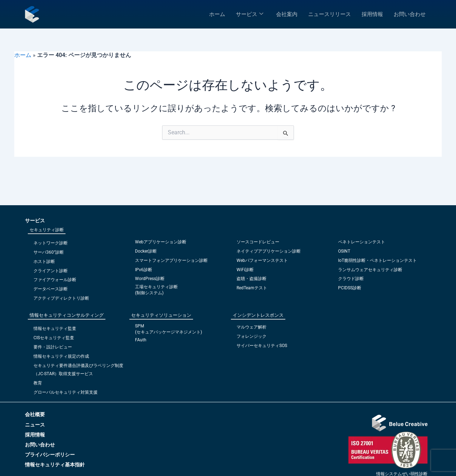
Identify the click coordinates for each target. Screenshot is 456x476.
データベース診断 (51, 291)
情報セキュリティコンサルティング (67, 317)
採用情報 (372, 14)
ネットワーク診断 (51, 246)
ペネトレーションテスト (362, 245)
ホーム (217, 14)
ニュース (35, 425)
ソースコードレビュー (258, 245)
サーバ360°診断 (49, 255)
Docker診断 (146, 254)
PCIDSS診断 (350, 290)
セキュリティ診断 (47, 233)
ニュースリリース (330, 14)
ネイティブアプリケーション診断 (269, 254)
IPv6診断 (144, 272)
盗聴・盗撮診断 (252, 281)
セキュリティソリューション (161, 317)
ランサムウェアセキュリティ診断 (370, 272)
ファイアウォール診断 (55, 282)
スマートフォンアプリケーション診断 (171, 263)
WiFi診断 (245, 272)
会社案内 (287, 14)
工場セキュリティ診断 (156, 289)
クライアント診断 (51, 273)
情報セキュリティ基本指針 (55, 465)
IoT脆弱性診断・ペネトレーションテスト (377, 263)
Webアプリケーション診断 (161, 245)
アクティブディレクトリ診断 (61, 300)
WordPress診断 (150, 281)
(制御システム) (149, 295)
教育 (38, 383)
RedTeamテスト (252, 290)
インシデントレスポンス (258, 317)
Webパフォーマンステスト (262, 263)
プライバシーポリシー (50, 455)
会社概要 (35, 414)
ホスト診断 (44, 264)
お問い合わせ (410, 14)
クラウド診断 (351, 281)
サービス (250, 14)
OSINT (344, 254)
